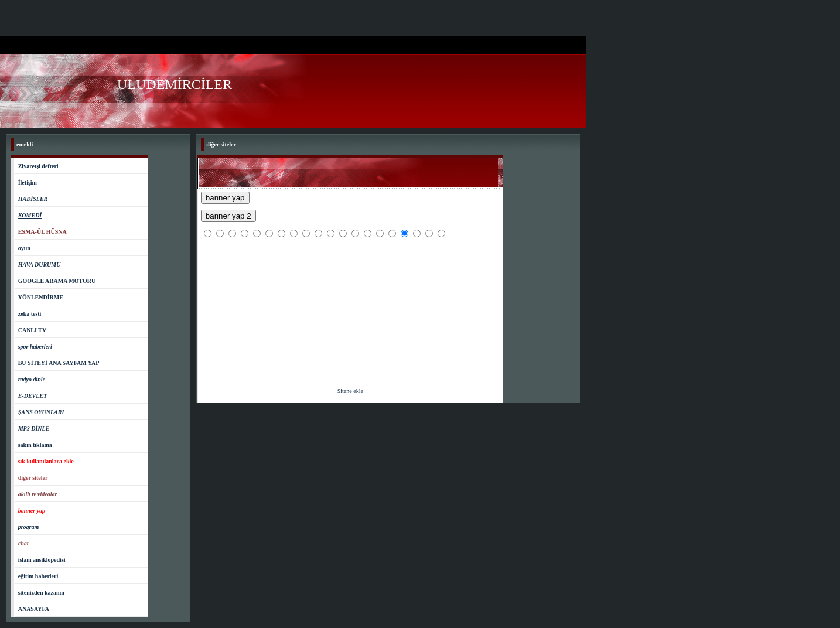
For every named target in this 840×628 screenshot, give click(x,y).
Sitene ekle (350, 391)
